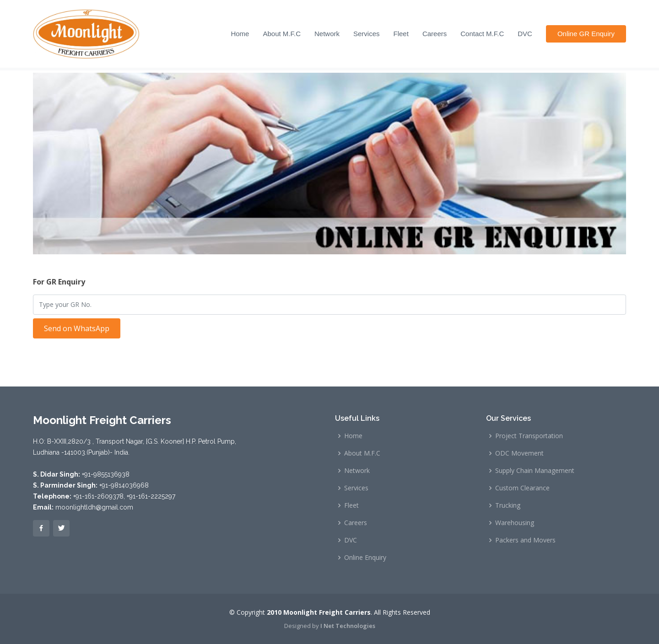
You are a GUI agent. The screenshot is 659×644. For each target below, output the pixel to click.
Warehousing (515, 523)
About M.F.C (282, 34)
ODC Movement (519, 453)
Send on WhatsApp (77, 328)
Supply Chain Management (535, 471)
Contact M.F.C (482, 34)
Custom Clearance (522, 488)
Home (240, 34)
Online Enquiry (365, 558)
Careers (435, 34)
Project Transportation (529, 436)
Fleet (401, 34)
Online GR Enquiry (586, 34)
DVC (525, 34)
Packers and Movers (525, 540)
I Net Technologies (348, 626)
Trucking (508, 505)
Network (327, 34)
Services (367, 34)
